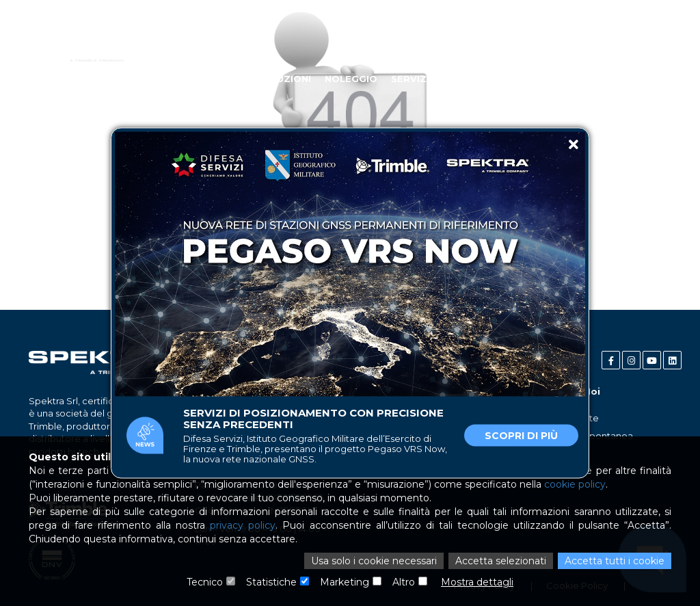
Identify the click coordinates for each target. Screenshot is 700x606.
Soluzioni (284, 79)
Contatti (645, 79)
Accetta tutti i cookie (615, 561)
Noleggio (351, 79)
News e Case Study (554, 79)
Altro (404, 582)
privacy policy (243, 525)
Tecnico (205, 582)
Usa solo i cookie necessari (374, 561)
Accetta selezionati (501, 561)
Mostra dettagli (477, 582)
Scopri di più (521, 436)
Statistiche (271, 582)
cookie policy (575, 484)
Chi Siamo (145, 79)
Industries (214, 79)
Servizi (410, 79)
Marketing (345, 582)
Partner (466, 79)
